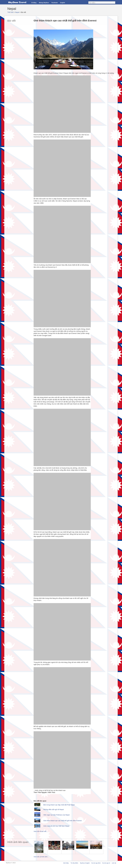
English (63, 3)
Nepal (17, 12)
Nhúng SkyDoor (44, 3)
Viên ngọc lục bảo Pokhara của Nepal (56, 815)
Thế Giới (10, 12)
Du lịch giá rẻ (106, 863)
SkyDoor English (85, 863)
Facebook (55, 3)
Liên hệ (114, 863)
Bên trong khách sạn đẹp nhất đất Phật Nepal (59, 805)
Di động (34, 3)
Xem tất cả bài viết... (41, 831)
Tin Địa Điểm (74, 863)
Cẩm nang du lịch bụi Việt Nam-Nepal (56, 826)
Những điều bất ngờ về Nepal (53, 809)
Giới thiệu (66, 863)
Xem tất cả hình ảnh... (41, 857)
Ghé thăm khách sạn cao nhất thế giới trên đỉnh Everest (62, 821)
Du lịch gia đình (96, 863)
